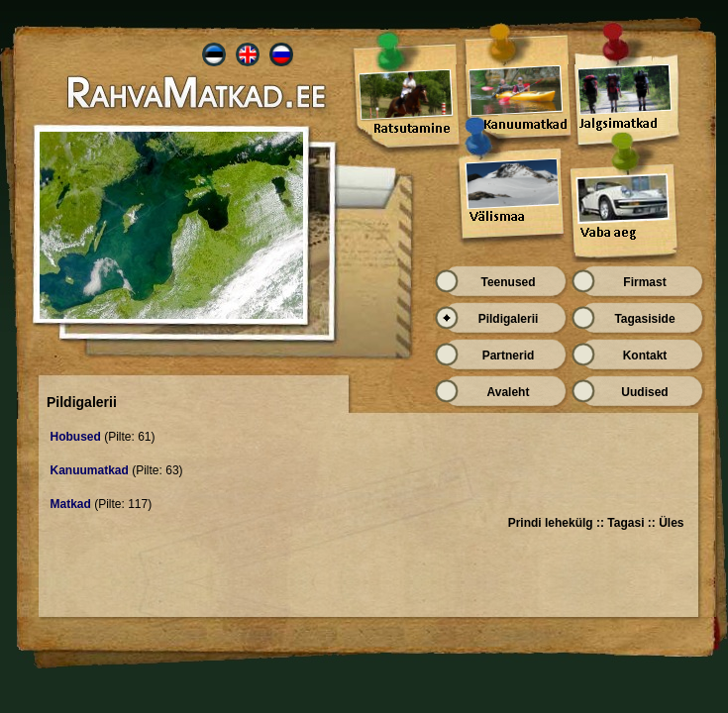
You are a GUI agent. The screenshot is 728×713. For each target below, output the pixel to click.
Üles (671, 523)
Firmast (644, 282)
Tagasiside (644, 319)
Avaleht (509, 392)
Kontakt (645, 356)
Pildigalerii (509, 319)
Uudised (644, 392)
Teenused (508, 282)
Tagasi (625, 523)
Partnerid (509, 356)
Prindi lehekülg (551, 523)
